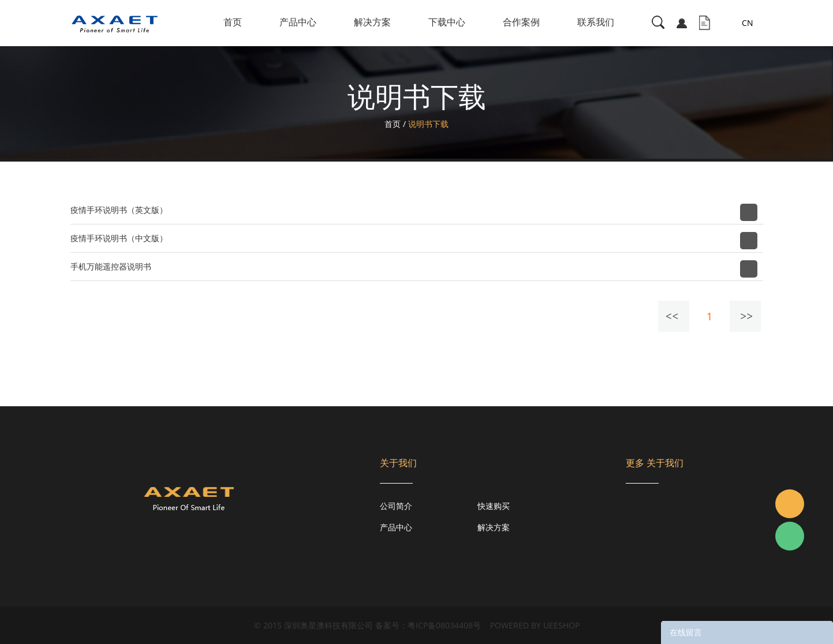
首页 (233, 22)
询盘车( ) (705, 23)
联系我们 (596, 22)
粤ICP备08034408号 (444, 625)
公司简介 (396, 506)
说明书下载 (428, 124)
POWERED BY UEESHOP (535, 625)
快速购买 (494, 506)
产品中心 (298, 22)
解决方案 (372, 22)
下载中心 (447, 22)
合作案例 (521, 22)
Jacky (790, 504)
